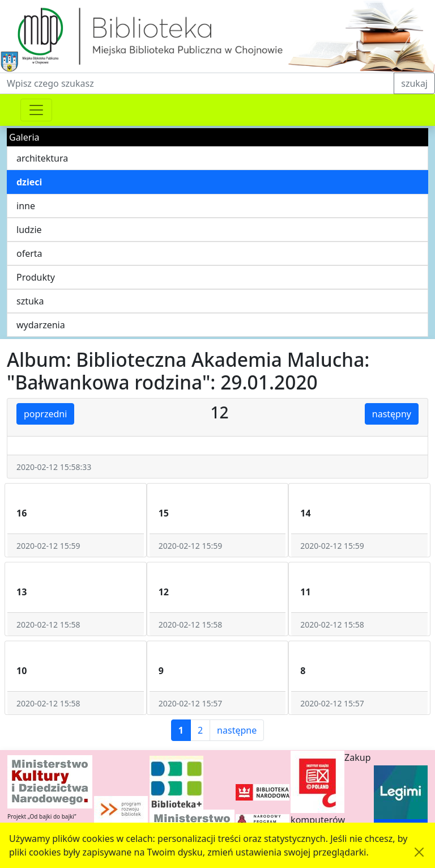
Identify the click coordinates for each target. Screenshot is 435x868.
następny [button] (392, 414)
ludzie (29, 230)
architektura (42, 158)
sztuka (30, 301)
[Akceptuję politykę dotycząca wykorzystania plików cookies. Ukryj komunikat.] (419, 852)
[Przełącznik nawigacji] (36, 110)
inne (26, 206)
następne (237, 730)
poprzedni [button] (45, 414)
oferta (29, 253)
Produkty (36, 277)
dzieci (29, 182)
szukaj (414, 83)
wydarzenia (41, 325)
